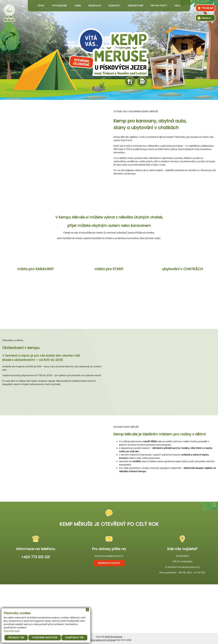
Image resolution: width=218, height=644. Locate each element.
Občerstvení (135, 6)
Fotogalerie (59, 6)
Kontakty (114, 6)
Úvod (41, 6)
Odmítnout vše (74, 638)
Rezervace (95, 6)
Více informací (12, 631)
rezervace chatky (109, 563)
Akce (177, 6)
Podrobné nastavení (45, 638)
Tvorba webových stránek (101, 640)
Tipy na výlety (159, 6)
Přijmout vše (16, 638)
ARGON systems (113, 637)
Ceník (78, 6)
